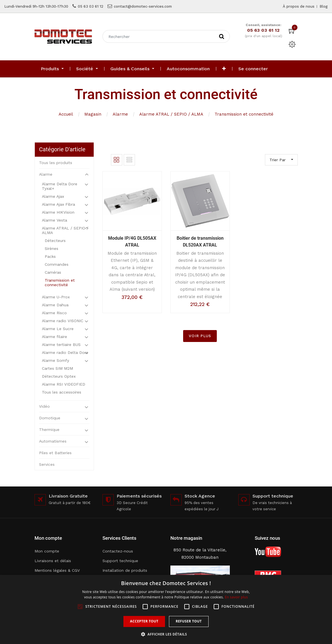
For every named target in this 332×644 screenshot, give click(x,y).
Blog (324, 6)
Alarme (120, 114)
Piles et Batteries (55, 453)
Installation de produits (125, 570)
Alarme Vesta (54, 220)
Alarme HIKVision (58, 212)
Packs (50, 256)
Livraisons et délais (53, 561)
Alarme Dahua (55, 305)
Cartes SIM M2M (57, 368)
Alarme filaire (54, 337)
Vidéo (44, 406)
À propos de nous (299, 6)
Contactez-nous (118, 551)
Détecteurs (55, 241)
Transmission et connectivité (244, 114)
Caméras (53, 272)
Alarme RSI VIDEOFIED (64, 384)
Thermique (49, 430)
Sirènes (52, 248)
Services (47, 464)
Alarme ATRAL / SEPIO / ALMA (171, 114)
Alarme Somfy (55, 360)
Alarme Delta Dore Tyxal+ (60, 186)
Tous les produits (56, 163)
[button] (224, 69)
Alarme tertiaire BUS (61, 345)
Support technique (120, 561)
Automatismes (53, 441)
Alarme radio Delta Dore (65, 352)
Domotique (50, 418)
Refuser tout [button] (189, 621)
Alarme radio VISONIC (63, 321)
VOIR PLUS (200, 336)
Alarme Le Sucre (58, 329)
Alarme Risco (54, 313)
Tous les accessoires (62, 392)
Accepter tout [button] (144, 621)
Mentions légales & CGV (57, 570)
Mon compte (47, 551)
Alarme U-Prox (56, 297)
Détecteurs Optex (59, 376)
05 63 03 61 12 (91, 6)
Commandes (57, 264)
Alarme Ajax (53, 196)
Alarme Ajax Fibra (58, 204)
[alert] (166, 609)
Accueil (66, 114)
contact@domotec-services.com (143, 6)
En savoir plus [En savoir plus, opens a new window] (236, 597)
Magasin (93, 114)
